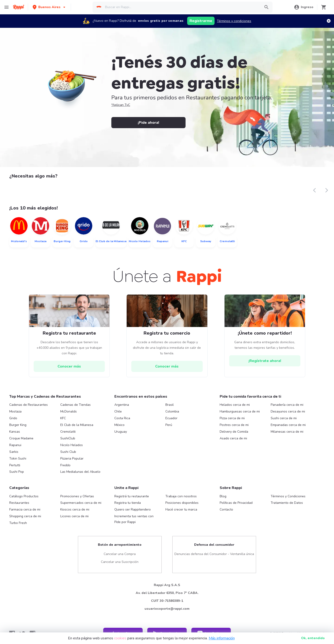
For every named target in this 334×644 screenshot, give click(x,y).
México (119, 425)
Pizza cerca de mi (232, 418)
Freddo (65, 465)
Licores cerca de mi (74, 516)
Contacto (226, 509)
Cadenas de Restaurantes (29, 405)
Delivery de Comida (234, 432)
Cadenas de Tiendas (75, 405)
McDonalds (69, 411)
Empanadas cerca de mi (288, 425)
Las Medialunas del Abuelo (80, 472)
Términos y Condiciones (288, 496)
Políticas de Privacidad (236, 503)
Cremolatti (68, 432)
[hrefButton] (69, 366)
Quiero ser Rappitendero (133, 509)
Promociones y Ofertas (77, 496)
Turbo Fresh (18, 523)
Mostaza (15, 411)
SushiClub (68, 438)
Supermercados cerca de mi (81, 503)
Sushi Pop (17, 472)
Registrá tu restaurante (132, 496)
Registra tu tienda (128, 503)
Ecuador (171, 418)
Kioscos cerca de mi (75, 509)
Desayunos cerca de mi (288, 411)
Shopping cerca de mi (25, 516)
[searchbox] (181, 7)
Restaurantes (19, 503)
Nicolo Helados (72, 445)
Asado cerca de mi (233, 438)
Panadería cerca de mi (287, 405)
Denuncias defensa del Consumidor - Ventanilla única (214, 554)
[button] (49, 7)
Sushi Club (68, 452)
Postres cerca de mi (234, 425)
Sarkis (14, 452)
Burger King (18, 425)
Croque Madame (21, 438)
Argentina (122, 405)
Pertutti (15, 465)
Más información (222, 638)
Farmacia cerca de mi (25, 509)
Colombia (172, 411)
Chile (118, 411)
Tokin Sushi (18, 458)
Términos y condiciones (234, 21)
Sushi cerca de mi (284, 418)
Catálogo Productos (24, 496)
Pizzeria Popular (72, 458)
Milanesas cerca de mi (287, 432)
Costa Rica (122, 418)
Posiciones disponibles (182, 503)
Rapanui (15, 445)
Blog (223, 496)
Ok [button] (313, 638)
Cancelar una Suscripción (120, 562)
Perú (169, 425)
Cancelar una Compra (120, 554)
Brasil (170, 405)
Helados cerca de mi (235, 405)
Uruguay (121, 432)
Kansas (15, 432)
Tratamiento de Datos (287, 503)
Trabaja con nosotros (181, 496)
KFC (63, 418)
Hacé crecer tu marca (181, 509)
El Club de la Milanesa (77, 425)
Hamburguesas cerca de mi (240, 411)
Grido (13, 418)
